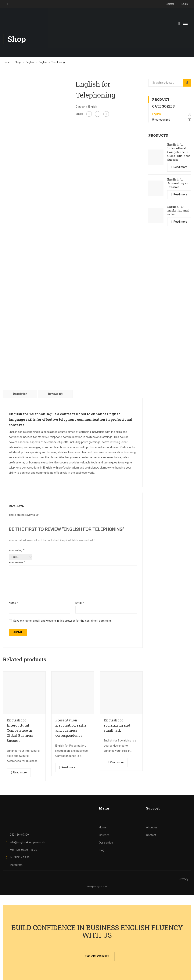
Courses (104, 835)
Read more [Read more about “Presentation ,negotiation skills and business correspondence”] (68, 767)
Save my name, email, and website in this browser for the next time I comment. (62, 621)
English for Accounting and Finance (179, 183)
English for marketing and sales (178, 210)
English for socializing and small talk (117, 725)
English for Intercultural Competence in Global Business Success (20, 730)
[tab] (20, 394)
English (30, 62)
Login (185, 4)
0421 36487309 (17, 835)
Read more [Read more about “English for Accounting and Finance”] (180, 194)
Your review (17, 562)
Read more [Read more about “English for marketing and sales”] (180, 222)
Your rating (17, 550)
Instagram (14, 865)
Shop (18, 62)
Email (80, 603)
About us (152, 827)
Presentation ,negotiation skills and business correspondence (71, 728)
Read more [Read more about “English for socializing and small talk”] (117, 762)
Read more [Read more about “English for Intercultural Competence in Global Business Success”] (20, 772)
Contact (151, 835)
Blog (102, 850)
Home (6, 62)
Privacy (183, 879)
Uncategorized (161, 120)
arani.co (103, 887)
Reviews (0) (55, 394)
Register (169, 4)
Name (13, 603)
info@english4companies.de (25, 842)
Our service (106, 843)
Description (20, 394)
